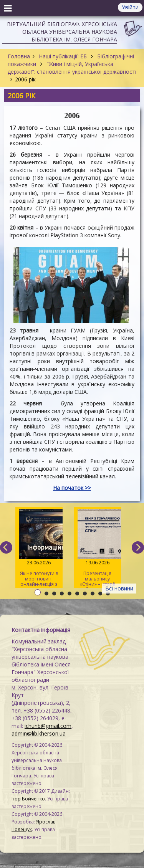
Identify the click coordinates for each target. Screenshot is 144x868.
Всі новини (119, 588)
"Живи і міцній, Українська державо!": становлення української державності (72, 68)
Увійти (130, 7)
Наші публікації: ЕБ (63, 56)
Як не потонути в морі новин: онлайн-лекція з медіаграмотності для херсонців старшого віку (39, 548)
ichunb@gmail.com (48, 726)
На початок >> (72, 488)
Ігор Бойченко (28, 799)
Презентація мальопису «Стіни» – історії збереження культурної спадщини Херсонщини (97, 548)
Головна (19, 56)
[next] (138, 547)
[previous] (6, 547)
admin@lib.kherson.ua (39, 733)
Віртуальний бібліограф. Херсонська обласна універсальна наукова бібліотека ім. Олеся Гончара (62, 32)
